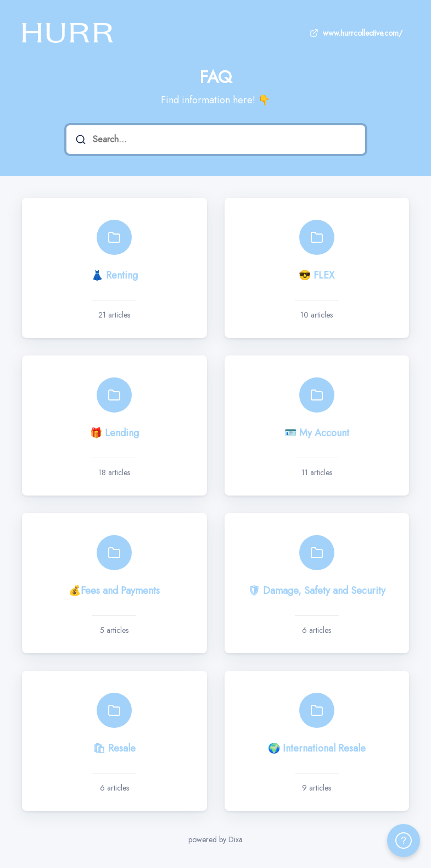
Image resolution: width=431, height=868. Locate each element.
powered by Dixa (215, 839)
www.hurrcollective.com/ (355, 33)
